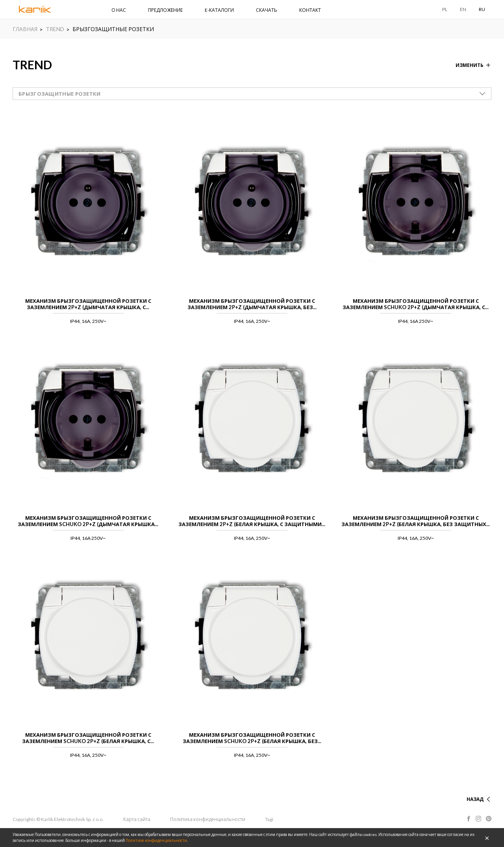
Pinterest (489, 819)
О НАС (119, 10)
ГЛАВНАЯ (25, 29)
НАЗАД (475, 799)
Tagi (270, 819)
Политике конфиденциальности (156, 840)
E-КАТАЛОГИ (219, 10)
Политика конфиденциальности (208, 819)
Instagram (478, 819)
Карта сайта (137, 819)
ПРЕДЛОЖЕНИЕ (165, 10)
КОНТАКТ (310, 10)
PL (445, 9)
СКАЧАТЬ (267, 10)
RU (482, 9)
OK (487, 838)
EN (463, 9)
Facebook (468, 819)
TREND (55, 29)
